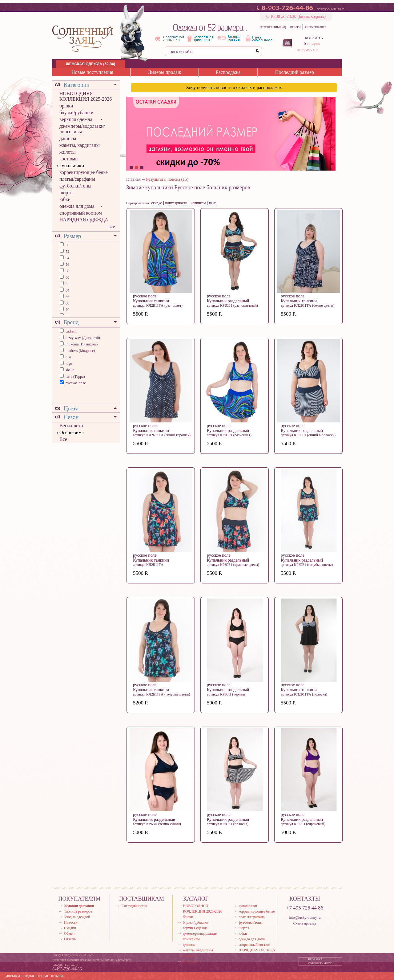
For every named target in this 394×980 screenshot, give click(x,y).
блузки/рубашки (76, 113)
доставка (13, 976)
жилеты (67, 152)
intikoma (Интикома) (82, 344)
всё (112, 226)
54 (67, 258)
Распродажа (228, 72)
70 (67, 310)
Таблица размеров (78, 911)
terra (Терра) (75, 377)
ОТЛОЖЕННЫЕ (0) (273, 27)
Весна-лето (71, 426)
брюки (66, 106)
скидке (157, 203)
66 (67, 297)
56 (67, 264)
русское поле (76, 383)
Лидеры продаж (164, 72)
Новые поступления (92, 72)
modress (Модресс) (80, 351)
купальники (72, 165)
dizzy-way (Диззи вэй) (83, 338)
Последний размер (295, 72)
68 (67, 303)
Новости (71, 922)
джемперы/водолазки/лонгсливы (82, 129)
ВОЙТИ (295, 27)
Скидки (70, 928)
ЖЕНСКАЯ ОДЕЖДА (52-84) (90, 64)
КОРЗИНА (314, 38)
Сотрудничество (134, 906)
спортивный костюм (81, 213)
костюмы (69, 159)
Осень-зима (72, 432)
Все (63, 439)
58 (67, 271)
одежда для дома (77, 206)
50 (67, 245)
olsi (68, 357)
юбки (65, 199)
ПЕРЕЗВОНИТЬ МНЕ (330, 9)
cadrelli (71, 331)
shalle (70, 370)
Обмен (69, 934)
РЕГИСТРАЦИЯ (316, 27)
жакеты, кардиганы (79, 145)
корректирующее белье (84, 172)
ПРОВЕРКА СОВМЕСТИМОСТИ (321, 962)
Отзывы (70, 939)
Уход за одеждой (77, 917)
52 (67, 252)
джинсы (68, 138)
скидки (28, 976)
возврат (42, 976)
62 (67, 284)
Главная (133, 179)
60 (67, 277)
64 (67, 290)
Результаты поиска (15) (167, 179)
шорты (66, 193)
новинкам (198, 203)
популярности (176, 203)
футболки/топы (75, 186)
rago (69, 364)
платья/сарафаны (77, 179)
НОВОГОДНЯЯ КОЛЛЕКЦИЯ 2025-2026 (86, 96)
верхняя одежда (76, 119)
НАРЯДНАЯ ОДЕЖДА (84, 220)
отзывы (57, 976)
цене (213, 203)
